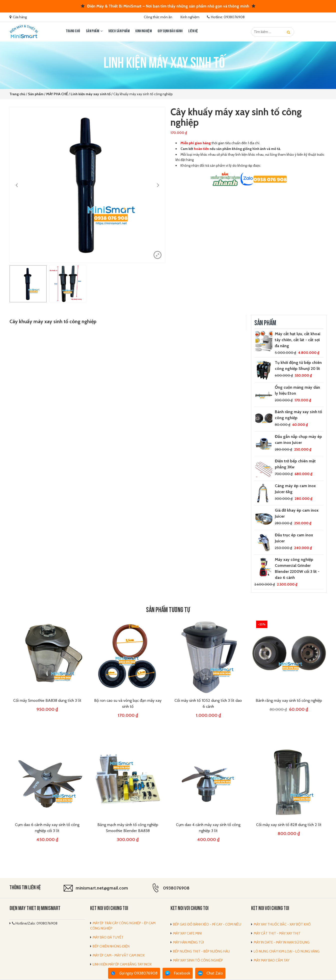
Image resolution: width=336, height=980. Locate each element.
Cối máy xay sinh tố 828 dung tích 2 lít (289, 825)
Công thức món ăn (158, 17)
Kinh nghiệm (190, 17)
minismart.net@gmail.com (102, 888)
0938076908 (176, 888)
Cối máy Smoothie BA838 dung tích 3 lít (47, 700)
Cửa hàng (20, 17)
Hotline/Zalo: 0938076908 (35, 924)
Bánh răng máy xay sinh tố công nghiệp (289, 700)
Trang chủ (73, 31)
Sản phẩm (92, 31)
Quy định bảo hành (170, 31)
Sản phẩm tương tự (168, 611)
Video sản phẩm (119, 31)
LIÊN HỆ (193, 31)
